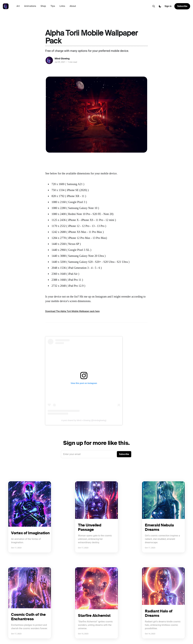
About (73, 6)
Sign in (168, 6)
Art (18, 6)
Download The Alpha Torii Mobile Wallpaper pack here (72, 311)
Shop (43, 6)
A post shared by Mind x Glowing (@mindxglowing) (84, 420)
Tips (53, 6)
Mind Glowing (62, 59)
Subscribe (182, 6)
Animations (30, 6)
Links (62, 6)
